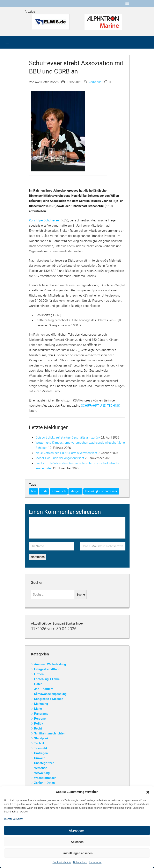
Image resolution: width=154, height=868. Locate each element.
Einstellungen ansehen (77, 853)
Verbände (95, 82)
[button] (148, 792)
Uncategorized (44, 763)
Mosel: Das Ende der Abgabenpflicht (60, 458)
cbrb (44, 491)
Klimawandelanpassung (50, 694)
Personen (41, 719)
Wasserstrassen (45, 778)
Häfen (38, 684)
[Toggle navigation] (127, 3)
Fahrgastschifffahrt (47, 669)
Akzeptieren (77, 831)
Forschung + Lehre (47, 679)
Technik (39, 743)
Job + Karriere (44, 689)
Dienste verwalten (14, 819)
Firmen (39, 674)
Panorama (41, 714)
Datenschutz (80, 862)
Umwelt (39, 758)
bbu (34, 491)
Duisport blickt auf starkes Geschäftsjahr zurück (68, 437)
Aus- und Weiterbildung (50, 664)
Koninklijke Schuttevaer (44, 220)
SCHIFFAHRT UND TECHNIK (100, 406)
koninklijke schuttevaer (101, 491)
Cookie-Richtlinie (62, 862)
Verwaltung (42, 773)
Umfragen (41, 753)
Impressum (95, 862)
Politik (39, 724)
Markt (38, 709)
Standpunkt (42, 738)
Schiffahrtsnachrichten (50, 733)
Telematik (41, 748)
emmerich (59, 491)
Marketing (41, 704)
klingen (75, 491)
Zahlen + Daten (44, 783)
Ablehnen (77, 842)
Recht (38, 728)
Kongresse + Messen (49, 699)
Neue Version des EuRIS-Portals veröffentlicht (66, 453)
